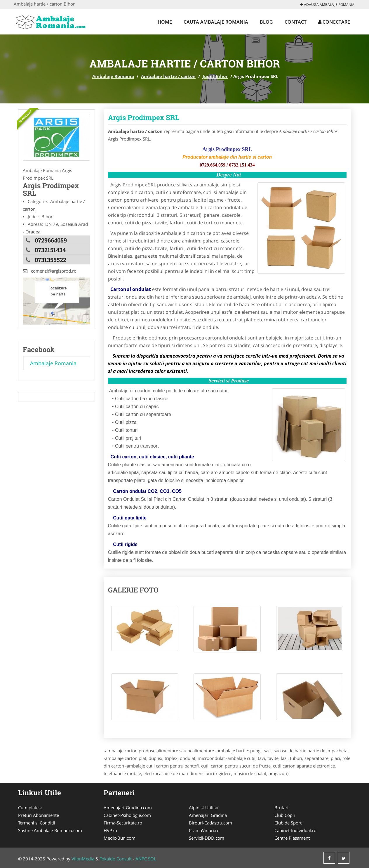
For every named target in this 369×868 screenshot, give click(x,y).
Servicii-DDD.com (207, 838)
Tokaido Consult (116, 859)
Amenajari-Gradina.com (128, 808)
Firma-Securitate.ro (123, 823)
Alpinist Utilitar (204, 808)
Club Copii (285, 815)
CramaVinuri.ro (204, 830)
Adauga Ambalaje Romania (327, 5)
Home (165, 22)
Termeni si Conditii (37, 823)
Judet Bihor (215, 76)
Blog (266, 22)
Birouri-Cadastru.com (210, 823)
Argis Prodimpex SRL (144, 117)
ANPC (141, 859)
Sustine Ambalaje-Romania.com (50, 830)
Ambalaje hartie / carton (168, 76)
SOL (152, 859)
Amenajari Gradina (208, 815)
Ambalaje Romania (113, 76)
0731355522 (51, 259)
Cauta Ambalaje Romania (216, 22)
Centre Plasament (292, 838)
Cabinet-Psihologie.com (127, 815)
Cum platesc (30, 808)
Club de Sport (288, 823)
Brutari (281, 808)
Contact (296, 22)
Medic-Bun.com (120, 838)
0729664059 (51, 240)
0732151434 (50, 250)
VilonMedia (83, 859)
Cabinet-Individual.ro (295, 830)
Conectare (334, 22)
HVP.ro (110, 830)
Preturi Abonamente (39, 815)
